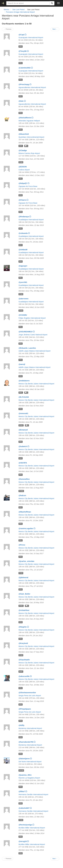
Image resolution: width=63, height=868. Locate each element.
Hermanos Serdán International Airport (33, 794)
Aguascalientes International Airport (32, 87)
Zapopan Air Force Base (28, 186)
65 (21, 162)
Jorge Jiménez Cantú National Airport (33, 335)
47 (21, 672)
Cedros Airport (24, 170)
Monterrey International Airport (30, 728)
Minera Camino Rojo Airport (29, 153)
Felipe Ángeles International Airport (32, 318)
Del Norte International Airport (30, 762)
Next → (55, 29)
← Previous (8, 29)
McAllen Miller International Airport (32, 828)
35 (21, 820)
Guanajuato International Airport (31, 38)
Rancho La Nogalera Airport (29, 778)
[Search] (52, 3)
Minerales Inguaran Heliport (29, 121)
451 (21, 491)
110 (21, 770)
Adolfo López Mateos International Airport (34, 351)
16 (21, 425)
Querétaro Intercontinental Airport (31, 137)
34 (21, 311)
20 (21, 294)
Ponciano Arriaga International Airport (20, 12)
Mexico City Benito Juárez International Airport (36, 384)
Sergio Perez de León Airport (30, 696)
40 (21, 655)
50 (21, 606)
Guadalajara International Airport (31, 220)
